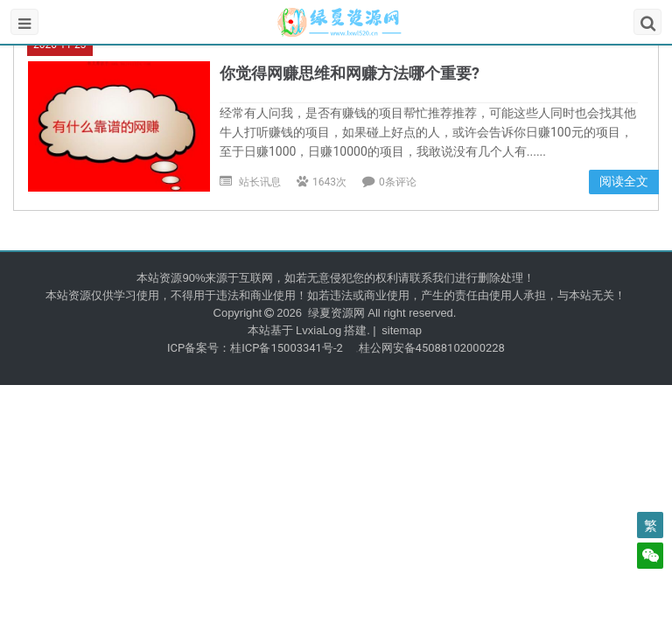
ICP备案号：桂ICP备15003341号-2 (255, 348)
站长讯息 (260, 182)
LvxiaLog (318, 330)
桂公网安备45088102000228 (432, 348)
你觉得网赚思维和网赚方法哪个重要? (350, 73)
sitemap (402, 330)
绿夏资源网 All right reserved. (380, 313)
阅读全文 (624, 181)
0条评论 (398, 182)
